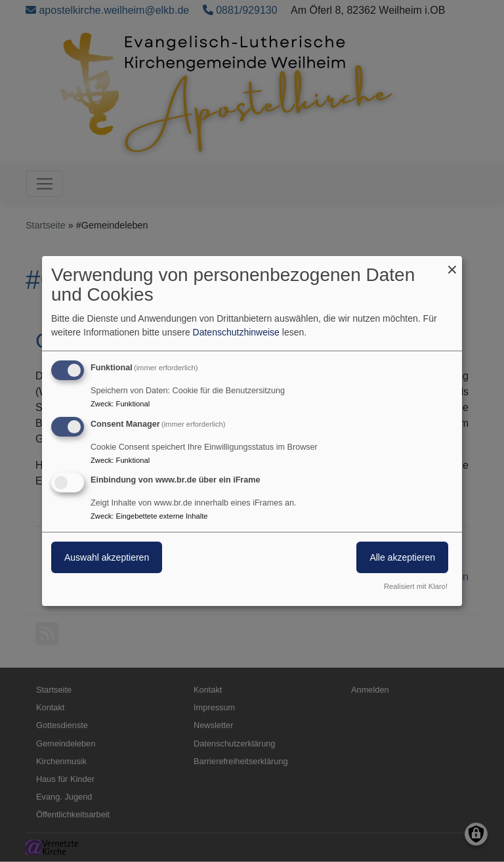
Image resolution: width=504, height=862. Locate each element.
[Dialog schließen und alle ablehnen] (452, 264)
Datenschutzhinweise (236, 332)
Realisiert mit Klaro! (416, 586)
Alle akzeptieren (402, 558)
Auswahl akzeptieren (107, 558)
